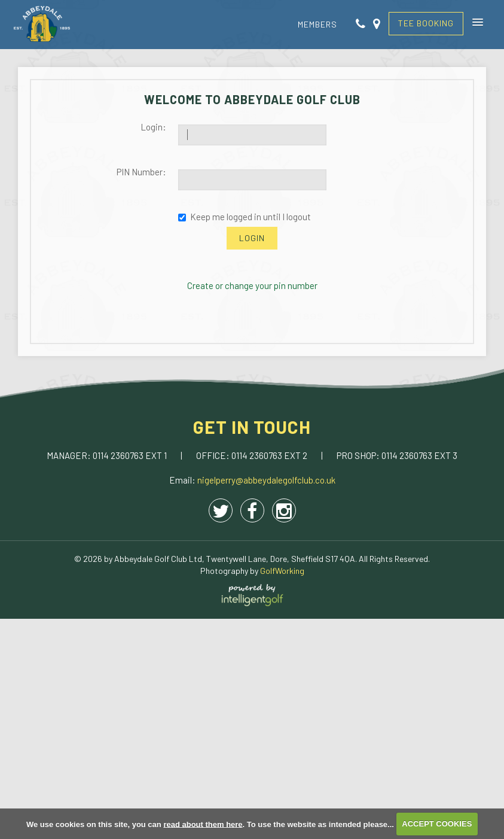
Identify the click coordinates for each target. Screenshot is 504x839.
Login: (153, 127)
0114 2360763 (119, 455)
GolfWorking (282, 571)
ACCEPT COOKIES (437, 824)
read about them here (203, 824)
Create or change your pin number (252, 285)
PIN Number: (141, 172)
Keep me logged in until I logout (245, 217)
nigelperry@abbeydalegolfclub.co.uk (266, 480)
